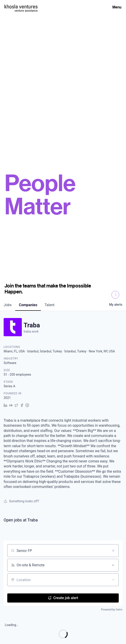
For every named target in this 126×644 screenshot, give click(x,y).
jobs (8, 305)
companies (28, 305)
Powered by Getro (112, 610)
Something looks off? (21, 501)
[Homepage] (21, 6)
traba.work (31, 331)
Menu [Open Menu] (117, 7)
